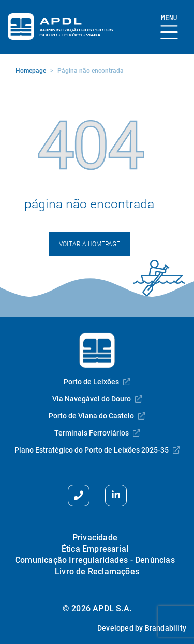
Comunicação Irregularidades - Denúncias (95, 560)
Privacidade (95, 537)
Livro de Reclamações (97, 571)
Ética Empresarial (95, 549)
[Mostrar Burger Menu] (169, 28)
